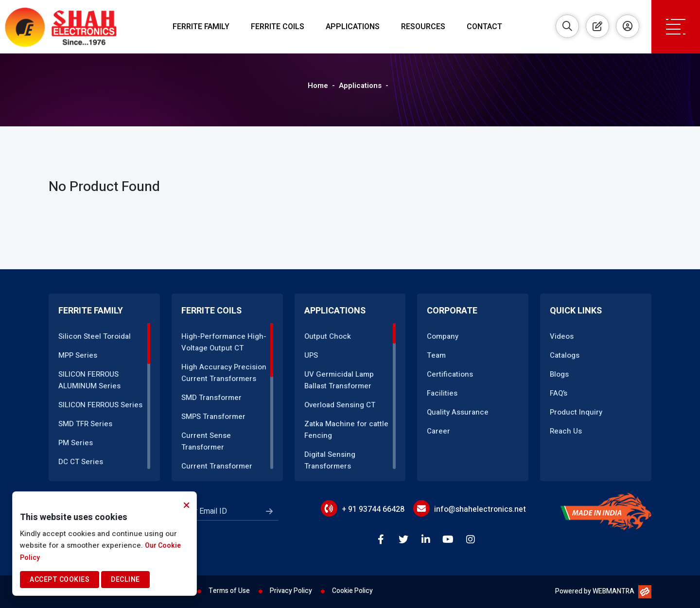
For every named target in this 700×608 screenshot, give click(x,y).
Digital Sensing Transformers (330, 460)
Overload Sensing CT (340, 405)
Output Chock (328, 336)
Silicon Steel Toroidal (95, 336)
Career (438, 431)
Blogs (559, 374)
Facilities (442, 393)
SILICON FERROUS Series (100, 405)
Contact (484, 27)
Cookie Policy (352, 591)
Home (318, 86)
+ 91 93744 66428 (373, 509)
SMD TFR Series (85, 424)
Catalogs (565, 355)
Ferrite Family (201, 27)
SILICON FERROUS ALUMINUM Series (89, 380)
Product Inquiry (576, 412)
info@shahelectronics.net (480, 509)
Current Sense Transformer (206, 441)
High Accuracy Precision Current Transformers (224, 373)
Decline (125, 580)
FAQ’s (559, 393)
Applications (353, 27)
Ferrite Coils (278, 27)
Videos (562, 336)
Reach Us (566, 431)
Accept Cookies (60, 580)
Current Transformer (217, 466)
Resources (423, 27)
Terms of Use (229, 591)
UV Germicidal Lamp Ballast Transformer (339, 380)
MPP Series (78, 355)
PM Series (76, 443)
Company (443, 336)
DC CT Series (81, 462)
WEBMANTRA (613, 591)
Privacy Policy (291, 591)
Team (436, 355)
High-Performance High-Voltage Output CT (224, 342)
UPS (311, 355)
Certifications (450, 374)
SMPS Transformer (213, 417)
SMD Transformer (211, 398)
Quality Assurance (458, 412)
